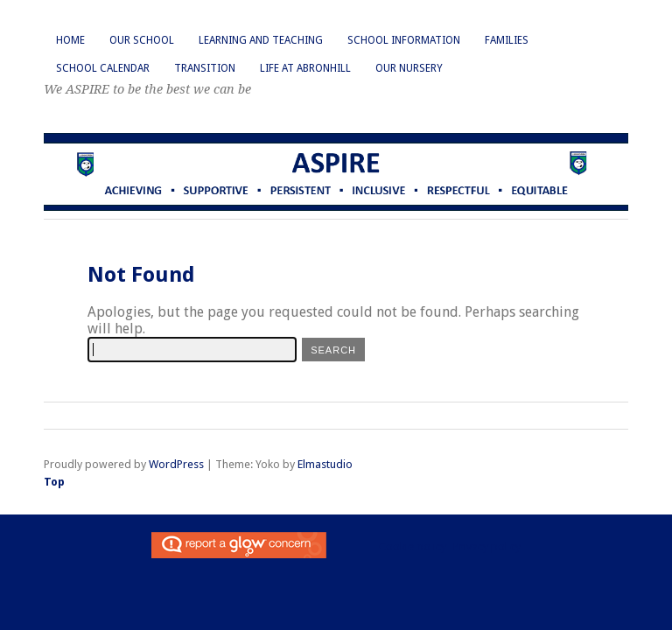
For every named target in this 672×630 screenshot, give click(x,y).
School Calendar (103, 68)
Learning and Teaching (261, 40)
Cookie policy (413, 546)
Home (70, 40)
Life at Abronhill (305, 68)
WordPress (176, 464)
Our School (142, 40)
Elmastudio (325, 464)
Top (54, 482)
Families (507, 40)
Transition (205, 68)
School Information (404, 40)
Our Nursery (409, 68)
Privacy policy (487, 546)
